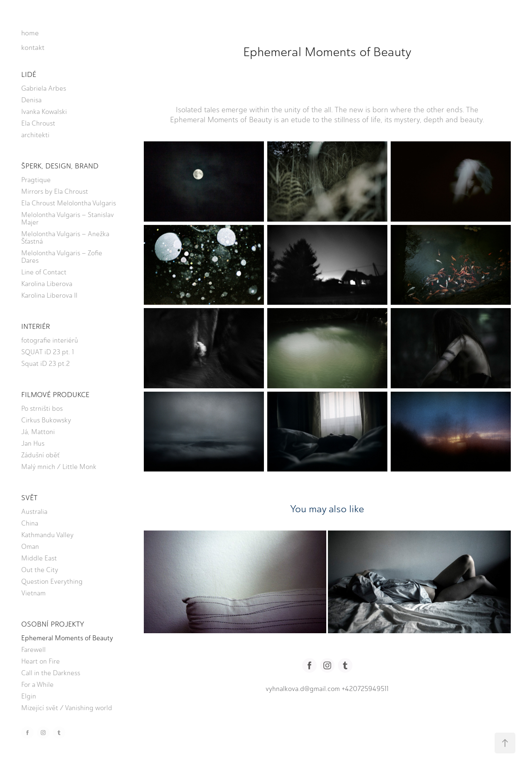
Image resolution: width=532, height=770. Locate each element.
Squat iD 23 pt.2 (46, 364)
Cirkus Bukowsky (46, 420)
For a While (37, 685)
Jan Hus (33, 443)
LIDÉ (29, 74)
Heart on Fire (41, 661)
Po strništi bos (42, 408)
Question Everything (52, 581)
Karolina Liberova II (49, 295)
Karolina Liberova (47, 284)
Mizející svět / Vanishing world (67, 708)
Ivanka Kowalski (44, 112)
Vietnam (33, 593)
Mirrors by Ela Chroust (55, 191)
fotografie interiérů (50, 340)
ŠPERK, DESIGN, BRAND (60, 166)
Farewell (33, 650)
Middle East (39, 558)
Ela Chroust (38, 123)
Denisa (31, 100)
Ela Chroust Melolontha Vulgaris (69, 203)
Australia (34, 512)
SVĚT (29, 498)
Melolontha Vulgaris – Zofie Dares (62, 257)
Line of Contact (44, 272)
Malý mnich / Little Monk (59, 467)
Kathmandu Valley (47, 535)
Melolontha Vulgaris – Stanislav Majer (68, 218)
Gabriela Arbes (44, 88)
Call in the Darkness (51, 673)
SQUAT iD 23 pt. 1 (48, 352)
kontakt (33, 47)
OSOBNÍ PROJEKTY (53, 624)
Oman (30, 547)
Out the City (40, 570)
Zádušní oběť (40, 455)
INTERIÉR (36, 326)
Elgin (29, 696)
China (30, 523)
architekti (35, 135)
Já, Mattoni (38, 432)
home (30, 33)
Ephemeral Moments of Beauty (67, 638)
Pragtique (36, 180)
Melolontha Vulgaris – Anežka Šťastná (65, 238)
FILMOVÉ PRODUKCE (55, 395)
